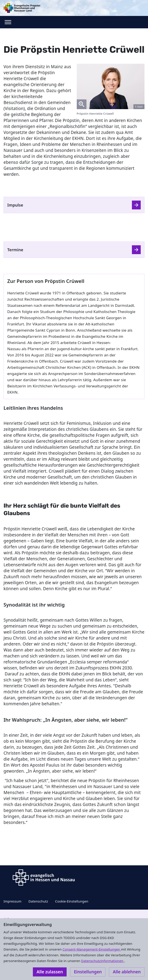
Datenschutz (38, 901)
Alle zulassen (50, 972)
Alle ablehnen (127, 972)
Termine (15, 250)
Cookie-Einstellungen (72, 901)
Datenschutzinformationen (103, 961)
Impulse (15, 205)
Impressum (12, 901)
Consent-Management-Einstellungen (92, 949)
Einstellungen (88, 972)
